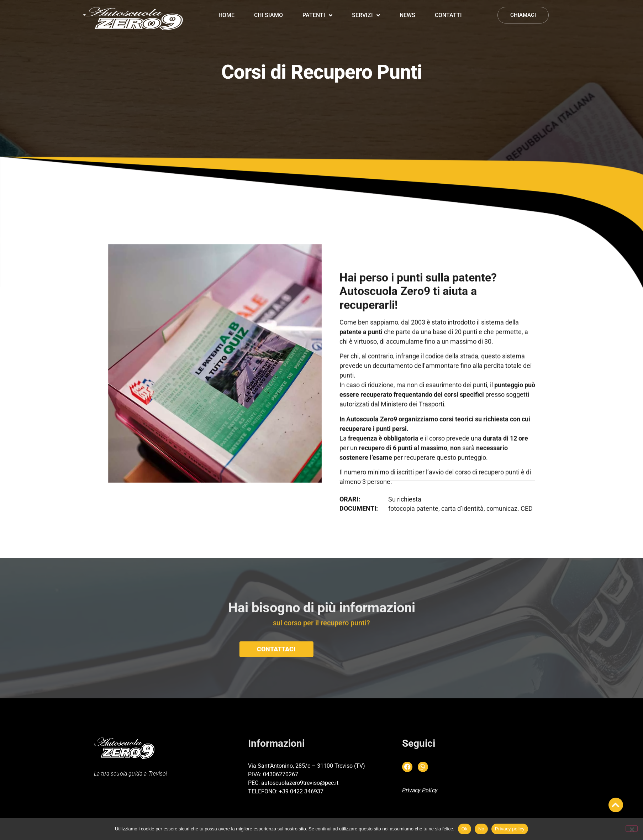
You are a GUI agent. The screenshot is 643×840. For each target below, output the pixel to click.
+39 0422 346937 (301, 791)
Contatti (448, 9)
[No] (632, 829)
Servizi (366, 10)
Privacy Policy (420, 790)
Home (226, 9)
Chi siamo (268, 9)
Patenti (317, 10)
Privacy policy (510, 829)
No (481, 829)
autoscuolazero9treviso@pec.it (300, 783)
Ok (465, 829)
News (407, 9)
